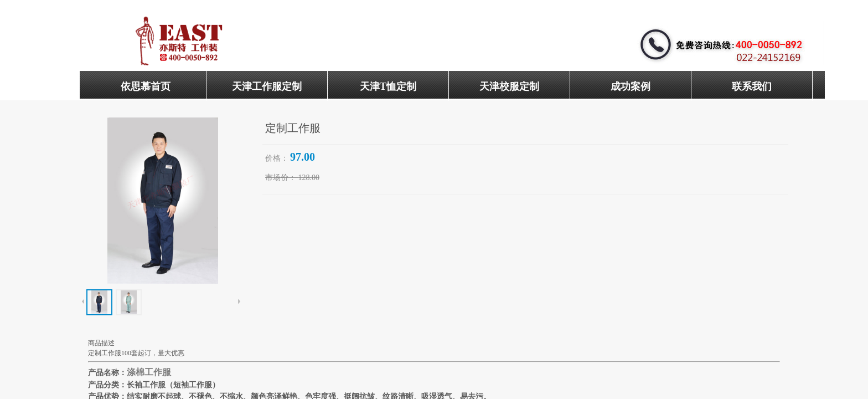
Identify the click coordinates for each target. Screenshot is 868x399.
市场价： (281, 178)
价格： (277, 158)
